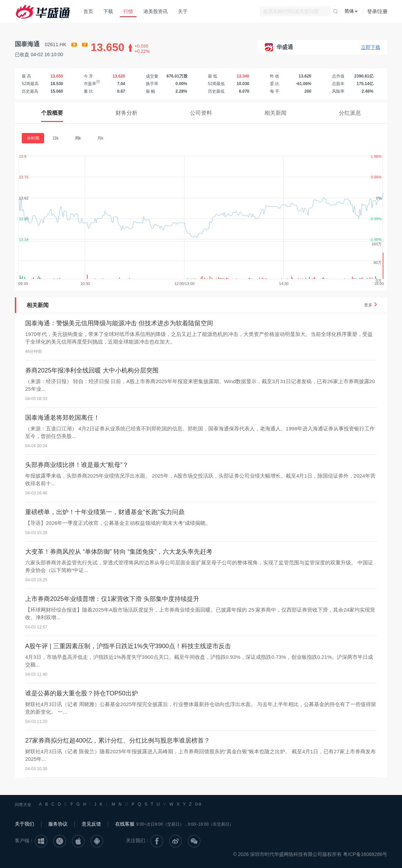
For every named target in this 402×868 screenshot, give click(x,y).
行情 (128, 11)
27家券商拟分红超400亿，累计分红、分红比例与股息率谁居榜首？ (118, 741)
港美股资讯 (155, 11)
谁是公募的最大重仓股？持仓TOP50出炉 (82, 693)
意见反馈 (91, 824)
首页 (88, 11)
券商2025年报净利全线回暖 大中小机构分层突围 (92, 370)
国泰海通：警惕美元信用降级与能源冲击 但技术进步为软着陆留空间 (119, 323)
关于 (183, 11)
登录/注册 (378, 11)
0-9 (198, 804)
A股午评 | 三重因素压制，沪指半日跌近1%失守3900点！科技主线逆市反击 (128, 646)
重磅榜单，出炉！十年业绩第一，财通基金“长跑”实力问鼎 (105, 512)
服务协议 (58, 824)
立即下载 (371, 47)
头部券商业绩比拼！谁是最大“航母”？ (77, 465)
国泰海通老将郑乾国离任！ (62, 418)
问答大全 (23, 805)
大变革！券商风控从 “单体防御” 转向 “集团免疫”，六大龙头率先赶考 (119, 552)
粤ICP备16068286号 (365, 854)
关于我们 (24, 824)
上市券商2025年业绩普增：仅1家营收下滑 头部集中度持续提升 (112, 599)
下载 (108, 11)
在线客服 (125, 824)
